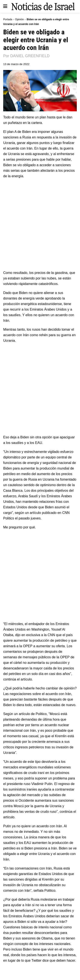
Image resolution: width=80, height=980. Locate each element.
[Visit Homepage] (43, 6)
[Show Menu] (5, 6)
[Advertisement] (40, 224)
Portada (8, 19)
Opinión (19, 19)
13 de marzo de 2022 (16, 64)
